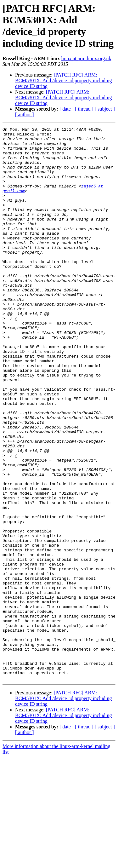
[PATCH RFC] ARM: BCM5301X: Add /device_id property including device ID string (64, 80)
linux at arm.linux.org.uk (86, 58)
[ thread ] (84, 109)
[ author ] (25, 115)
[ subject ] (105, 109)
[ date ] (67, 109)
